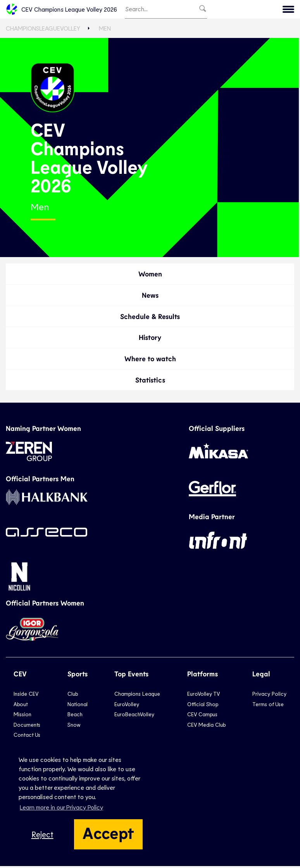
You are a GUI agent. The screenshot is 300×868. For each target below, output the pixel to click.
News (150, 297)
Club (73, 696)
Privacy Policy (269, 696)
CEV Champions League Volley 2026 (61, 10)
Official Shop (203, 706)
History (150, 339)
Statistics (150, 381)
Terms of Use (268, 706)
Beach (75, 716)
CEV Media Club (206, 726)
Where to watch (150, 360)
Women (150, 276)
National (78, 706)
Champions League (137, 696)
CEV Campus (202, 716)
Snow (74, 726)
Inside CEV (26, 696)
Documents (27, 726)
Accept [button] (108, 832)
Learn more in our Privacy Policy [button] (61, 807)
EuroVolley (127, 706)
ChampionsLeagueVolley (43, 30)
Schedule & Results (150, 318)
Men (105, 30)
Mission (22, 716)
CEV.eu (278, 10)
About (21, 706)
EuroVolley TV (203, 696)
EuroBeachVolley (134, 716)
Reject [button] (42, 834)
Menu (246, 10)
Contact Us (27, 737)
